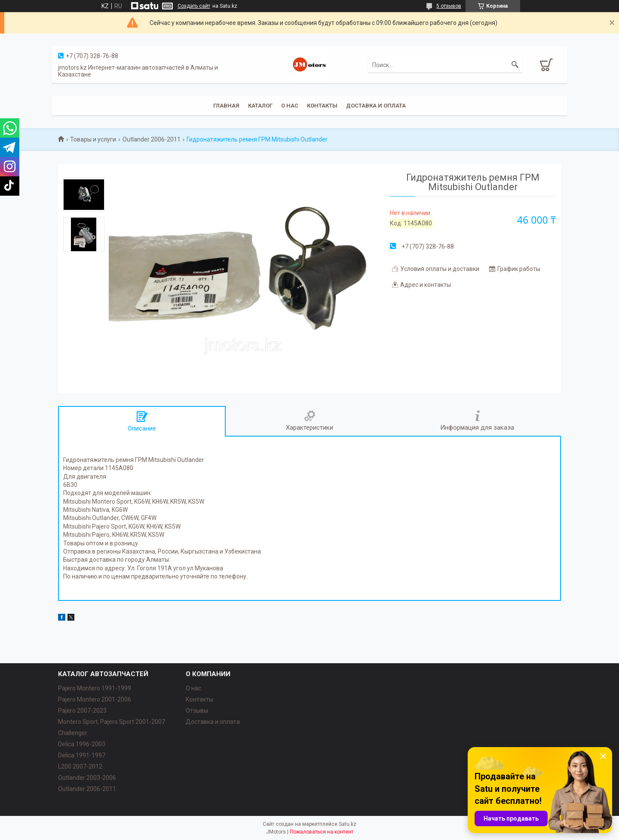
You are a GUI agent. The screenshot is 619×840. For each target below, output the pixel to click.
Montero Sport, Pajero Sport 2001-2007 (112, 722)
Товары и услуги (93, 139)
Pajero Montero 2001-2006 (95, 699)
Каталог (260, 106)
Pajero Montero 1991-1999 (95, 688)
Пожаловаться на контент (322, 832)
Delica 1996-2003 (82, 744)
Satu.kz (348, 824)
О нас (290, 106)
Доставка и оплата (376, 106)
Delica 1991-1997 (82, 755)
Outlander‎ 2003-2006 (87, 778)
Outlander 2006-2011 (152, 139)
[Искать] (515, 65)
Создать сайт (194, 6)
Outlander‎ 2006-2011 (87, 789)
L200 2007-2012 (80, 766)
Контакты (322, 106)
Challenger (73, 733)
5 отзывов (449, 6)
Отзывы (197, 711)
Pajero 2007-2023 (82, 711)
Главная (226, 106)
